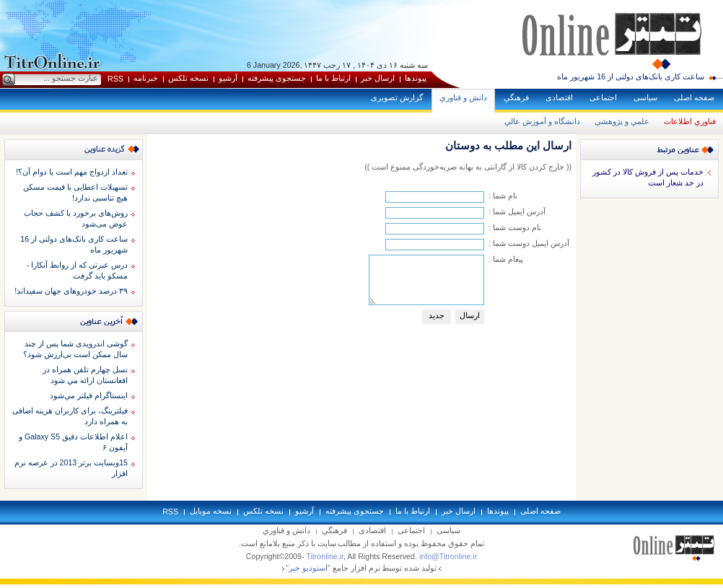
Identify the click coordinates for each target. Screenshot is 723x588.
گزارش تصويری (397, 97)
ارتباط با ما (333, 78)
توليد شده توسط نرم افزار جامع (362, 568)
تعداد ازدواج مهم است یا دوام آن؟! (72, 172)
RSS (115, 79)
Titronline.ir (325, 556)
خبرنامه (146, 78)
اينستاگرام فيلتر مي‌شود (89, 395)
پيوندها (416, 78)
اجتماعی (603, 97)
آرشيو (228, 78)
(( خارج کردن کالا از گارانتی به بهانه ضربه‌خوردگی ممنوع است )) (468, 167)
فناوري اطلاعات (690, 121)
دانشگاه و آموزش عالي (542, 121)
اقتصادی (559, 97)
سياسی (645, 97)
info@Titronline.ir (448, 556)
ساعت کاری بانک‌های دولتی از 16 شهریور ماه (631, 76)
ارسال (470, 315)
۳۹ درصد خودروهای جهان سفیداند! (71, 291)
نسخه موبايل (211, 511)
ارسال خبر (378, 78)
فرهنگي (516, 97)
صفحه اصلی (694, 97)
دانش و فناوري (463, 97)
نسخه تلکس (188, 78)
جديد (437, 315)
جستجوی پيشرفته (277, 78)
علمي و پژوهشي (622, 121)
